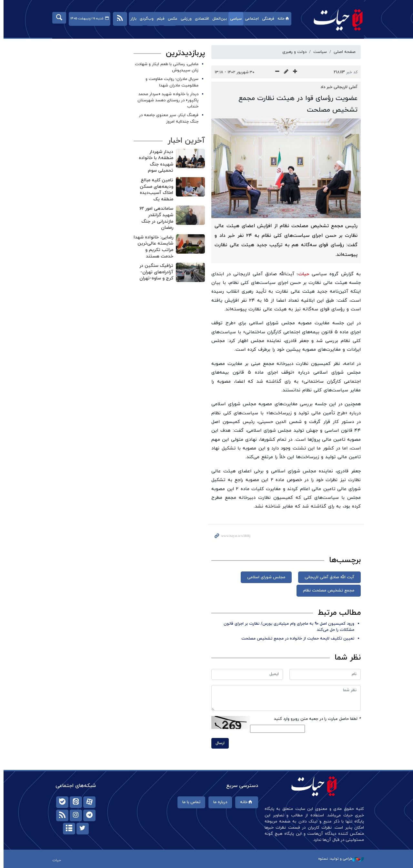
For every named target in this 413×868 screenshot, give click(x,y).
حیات (333, 20)
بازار (131, 19)
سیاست (318, 52)
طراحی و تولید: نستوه (339, 859)
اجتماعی (250, 19)
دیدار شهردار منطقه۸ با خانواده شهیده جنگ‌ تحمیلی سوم (154, 161)
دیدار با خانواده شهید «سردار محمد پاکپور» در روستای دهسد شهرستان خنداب (166, 100)
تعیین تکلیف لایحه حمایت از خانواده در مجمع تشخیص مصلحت (296, 639)
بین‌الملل (218, 19)
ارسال (218, 743)
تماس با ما (189, 802)
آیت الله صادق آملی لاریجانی (328, 577)
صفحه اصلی (343, 52)
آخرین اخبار (185, 141)
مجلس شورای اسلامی (265, 577)
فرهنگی (266, 19)
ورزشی (184, 19)
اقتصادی (200, 19)
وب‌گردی (145, 19)
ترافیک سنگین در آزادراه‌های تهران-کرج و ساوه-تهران (155, 272)
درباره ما (218, 802)
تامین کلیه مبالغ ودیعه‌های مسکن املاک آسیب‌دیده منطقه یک (155, 190)
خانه (282, 19)
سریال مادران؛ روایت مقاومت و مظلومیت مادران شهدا (170, 82)
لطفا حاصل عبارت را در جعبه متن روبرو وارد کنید (316, 719)
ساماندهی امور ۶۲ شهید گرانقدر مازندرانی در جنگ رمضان (155, 218)
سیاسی (234, 19)
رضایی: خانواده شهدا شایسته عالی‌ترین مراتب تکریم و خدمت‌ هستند (152, 247)
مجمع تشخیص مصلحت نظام (327, 590)
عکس (171, 19)
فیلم (159, 19)
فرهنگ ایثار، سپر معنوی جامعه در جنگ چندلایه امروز (167, 118)
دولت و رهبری (293, 52)
